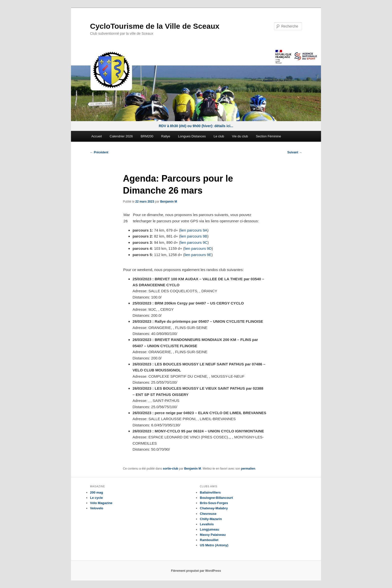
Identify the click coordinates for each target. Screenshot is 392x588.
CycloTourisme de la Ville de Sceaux (155, 26)
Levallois (207, 524)
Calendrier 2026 (121, 136)
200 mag (96, 492)
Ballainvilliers (210, 492)
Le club (219, 136)
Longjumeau (209, 529)
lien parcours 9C (194, 242)
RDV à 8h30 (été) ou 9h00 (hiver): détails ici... (196, 126)
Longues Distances (192, 136)
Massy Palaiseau (213, 535)
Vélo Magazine (101, 503)
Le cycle (96, 498)
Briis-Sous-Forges (214, 503)
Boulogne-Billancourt (216, 498)
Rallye (166, 136)
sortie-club (170, 469)
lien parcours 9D (198, 248)
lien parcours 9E (198, 255)
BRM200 (147, 136)
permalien (248, 469)
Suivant (295, 152)
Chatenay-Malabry (214, 508)
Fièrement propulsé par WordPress (196, 571)
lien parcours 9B (194, 236)
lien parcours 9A (194, 230)
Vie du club (240, 136)
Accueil (96, 136)
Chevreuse (208, 514)
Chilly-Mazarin (211, 519)
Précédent (99, 152)
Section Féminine (268, 136)
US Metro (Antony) (214, 545)
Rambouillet (209, 540)
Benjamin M (169, 202)
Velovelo (97, 508)
